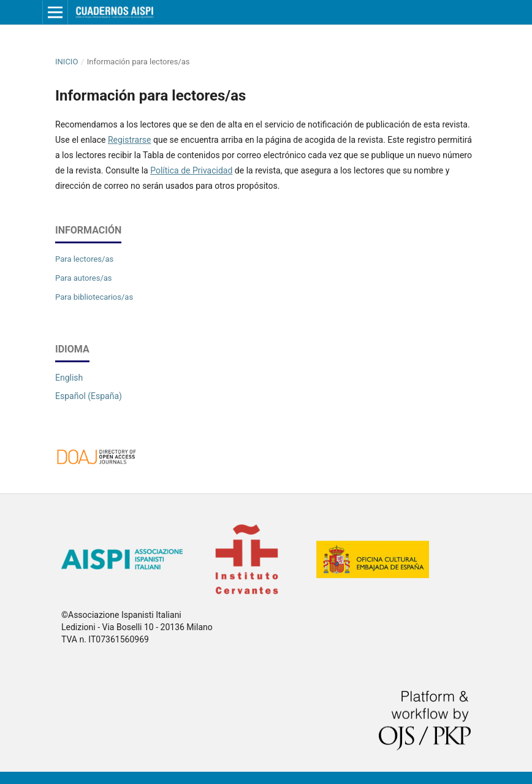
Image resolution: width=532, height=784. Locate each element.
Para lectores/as (84, 259)
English (69, 378)
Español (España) (89, 396)
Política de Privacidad (191, 170)
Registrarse (130, 140)
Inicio (66, 62)
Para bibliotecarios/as (94, 297)
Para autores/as (84, 278)
